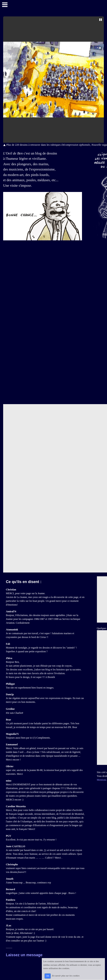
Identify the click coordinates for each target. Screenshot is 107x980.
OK (48, 976)
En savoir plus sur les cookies (66, 976)
